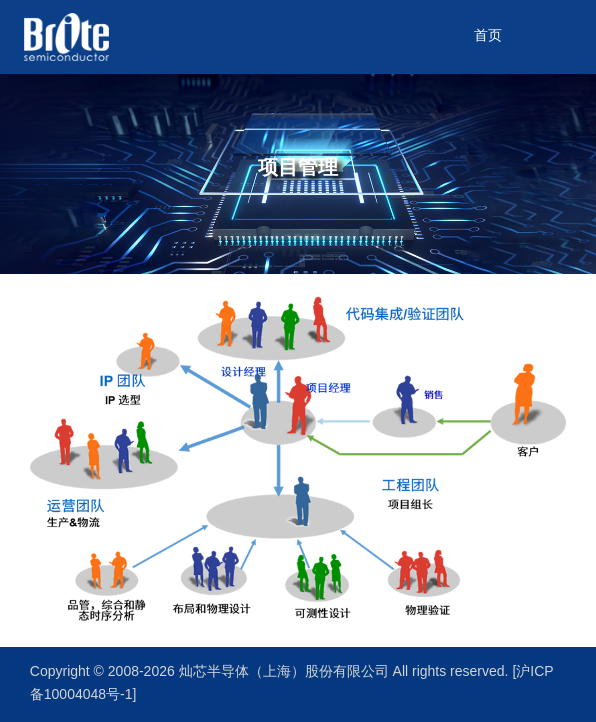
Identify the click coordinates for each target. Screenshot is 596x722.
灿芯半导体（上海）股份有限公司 (286, 672)
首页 (488, 36)
